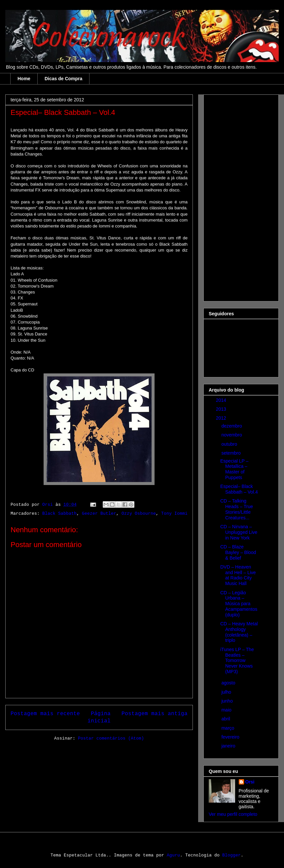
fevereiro (231, 737)
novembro (232, 435)
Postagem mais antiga (155, 713)
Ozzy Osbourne (139, 513)
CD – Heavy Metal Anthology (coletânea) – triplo (239, 632)
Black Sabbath (59, 513)
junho (228, 701)
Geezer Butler (99, 513)
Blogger (231, 855)
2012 (222, 418)
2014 (222, 400)
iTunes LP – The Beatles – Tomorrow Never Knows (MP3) (237, 660)
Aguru (173, 855)
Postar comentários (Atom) (111, 738)
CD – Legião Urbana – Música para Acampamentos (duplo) (239, 604)
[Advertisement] (235, 196)
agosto (229, 683)
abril (226, 719)
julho (227, 692)
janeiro (229, 746)
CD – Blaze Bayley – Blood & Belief (238, 552)
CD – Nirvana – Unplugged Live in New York (239, 532)
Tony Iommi (174, 513)
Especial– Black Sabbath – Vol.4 (239, 489)
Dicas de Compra (63, 79)
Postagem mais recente (45, 713)
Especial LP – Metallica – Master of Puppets (234, 469)
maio (227, 710)
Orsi (250, 782)
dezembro (232, 426)
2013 (222, 409)
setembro (231, 453)
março (228, 728)
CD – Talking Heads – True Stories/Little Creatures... (237, 509)
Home (24, 79)
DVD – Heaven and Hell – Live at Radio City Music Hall (238, 575)
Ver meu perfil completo (233, 814)
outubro (230, 444)
